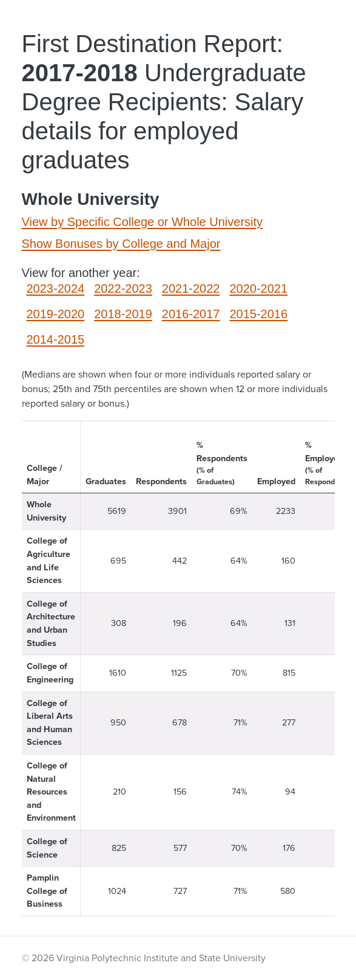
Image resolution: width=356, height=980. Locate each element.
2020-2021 (258, 288)
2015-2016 (258, 314)
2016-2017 (191, 314)
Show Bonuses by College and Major (121, 244)
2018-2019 (123, 314)
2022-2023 (123, 288)
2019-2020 (56, 314)
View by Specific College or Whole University (143, 222)
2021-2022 (191, 288)
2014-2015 (56, 339)
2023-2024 (56, 288)
